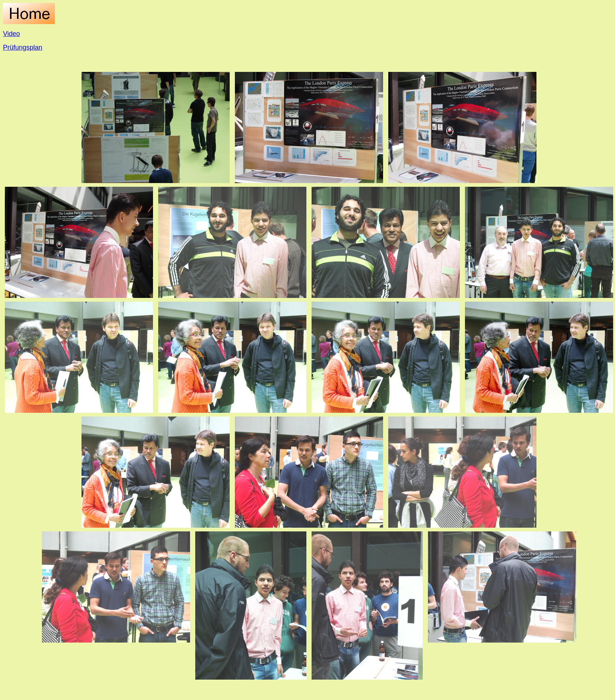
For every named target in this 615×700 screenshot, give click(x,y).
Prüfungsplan (23, 47)
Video (11, 34)
